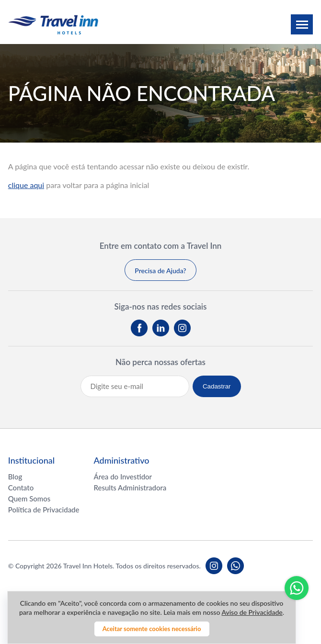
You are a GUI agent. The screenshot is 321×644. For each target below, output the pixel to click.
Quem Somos (29, 499)
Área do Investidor (123, 477)
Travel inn (53, 25)
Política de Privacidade (44, 510)
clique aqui (26, 185)
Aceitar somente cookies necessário (152, 629)
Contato (21, 488)
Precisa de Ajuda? (160, 271)
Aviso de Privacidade (252, 612)
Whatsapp (297, 588)
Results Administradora (130, 488)
